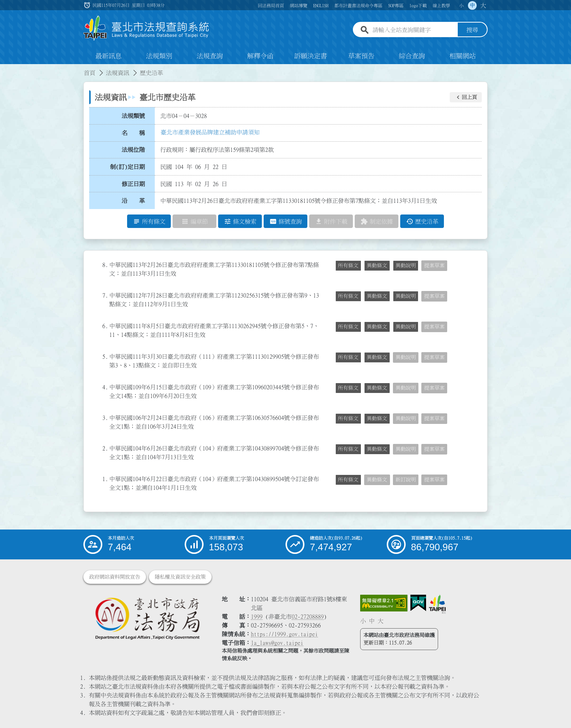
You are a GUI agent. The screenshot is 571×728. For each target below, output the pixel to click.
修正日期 (133, 184)
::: (4, 68)
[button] (466, 97)
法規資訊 (118, 73)
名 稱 (133, 133)
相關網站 (462, 56)
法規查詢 (210, 56)
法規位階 (133, 150)
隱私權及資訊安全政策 (180, 577)
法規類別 (159, 56)
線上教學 (441, 5)
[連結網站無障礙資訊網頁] (384, 603)
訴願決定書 (311, 56)
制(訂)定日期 (127, 167)
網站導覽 (299, 5)
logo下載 (418, 5)
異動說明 (406, 265)
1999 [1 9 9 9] (257, 617)
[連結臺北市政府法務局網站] (147, 618)
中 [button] (472, 5)
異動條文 (377, 265)
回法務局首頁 (271, 5)
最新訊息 (109, 56)
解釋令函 (260, 56)
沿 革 (133, 201)
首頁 (90, 73)
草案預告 (361, 56)
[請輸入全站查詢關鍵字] (414, 30)
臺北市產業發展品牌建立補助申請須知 (210, 132)
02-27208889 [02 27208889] (308, 617)
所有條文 (348, 265)
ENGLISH (321, 5)
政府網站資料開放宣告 (115, 577)
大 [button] (483, 5)
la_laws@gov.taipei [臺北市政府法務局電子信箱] (277, 643)
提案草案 (434, 265)
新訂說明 (406, 480)
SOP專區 (396, 5)
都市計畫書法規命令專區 (358, 5)
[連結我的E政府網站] (418, 603)
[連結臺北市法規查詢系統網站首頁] (146, 28)
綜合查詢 (412, 56)
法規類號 (133, 116)
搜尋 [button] (472, 30)
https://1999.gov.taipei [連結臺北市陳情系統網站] (284, 634)
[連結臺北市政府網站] (437, 604)
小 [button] (461, 5)
